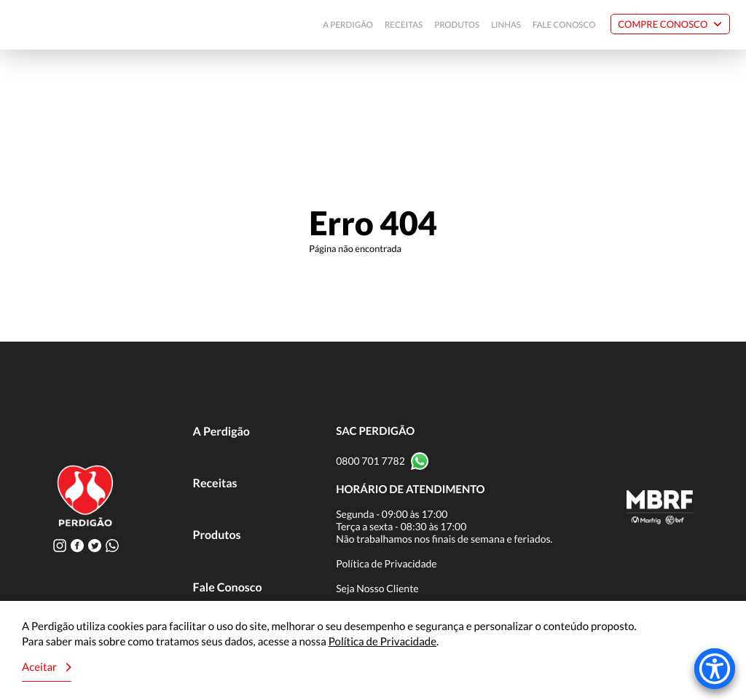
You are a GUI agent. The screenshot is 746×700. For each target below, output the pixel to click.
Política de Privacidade (386, 563)
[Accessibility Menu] (715, 669)
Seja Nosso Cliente (377, 588)
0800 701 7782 (370, 461)
